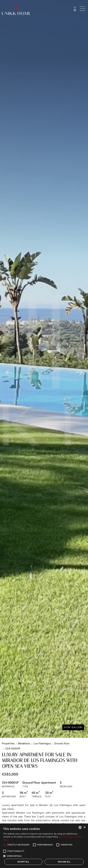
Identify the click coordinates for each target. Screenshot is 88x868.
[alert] (44, 846)
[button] (44, 856)
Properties (8, 744)
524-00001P (13, 749)
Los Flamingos (42, 744)
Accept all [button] (23, 862)
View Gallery (73, 727)
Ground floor (62, 744)
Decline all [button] (64, 862)
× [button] (84, 827)
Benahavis (24, 744)
